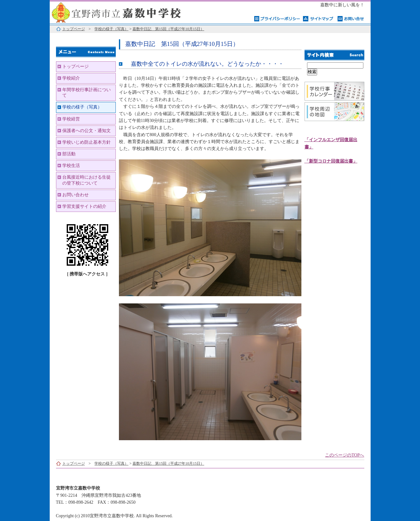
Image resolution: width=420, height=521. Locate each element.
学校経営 (71, 119)
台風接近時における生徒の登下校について (87, 180)
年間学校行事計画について (87, 93)
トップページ (74, 29)
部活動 (69, 154)
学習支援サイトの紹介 (84, 206)
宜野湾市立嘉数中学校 (128, 12)
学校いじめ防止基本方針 (87, 142)
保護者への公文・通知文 (87, 131)
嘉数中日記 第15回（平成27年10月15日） (168, 29)
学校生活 (71, 166)
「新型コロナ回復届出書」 (331, 161)
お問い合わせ (76, 195)
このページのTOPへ (344, 455)
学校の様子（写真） (111, 29)
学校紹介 (71, 78)
